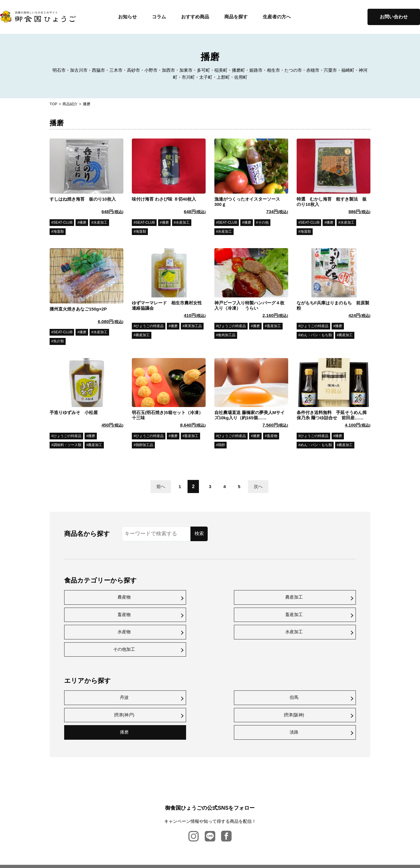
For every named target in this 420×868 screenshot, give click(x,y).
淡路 (173, 682)
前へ (156, 487)
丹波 (99, 663)
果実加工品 (193, 327)
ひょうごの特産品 (150, 327)
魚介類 (59, 342)
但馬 (173, 663)
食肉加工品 (227, 336)
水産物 (99, 615)
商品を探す (236, 17)
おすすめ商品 (195, 17)
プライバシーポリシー (213, 831)
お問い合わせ (394, 17)
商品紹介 (70, 104)
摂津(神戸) (247, 663)
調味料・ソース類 (67, 446)
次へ (260, 487)
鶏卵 (221, 446)
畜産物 (272, 437)
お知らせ (127, 17)
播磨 (83, 223)
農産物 (99, 597)
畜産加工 (274, 327)
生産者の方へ (277, 17)
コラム (159, 17)
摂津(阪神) (321, 663)
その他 (263, 223)
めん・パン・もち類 (316, 336)
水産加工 (100, 223)
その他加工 (247, 615)
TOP (54, 104)
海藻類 (59, 232)
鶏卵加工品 (144, 446)
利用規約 (246, 831)
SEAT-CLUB (63, 223)
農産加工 (143, 336)
